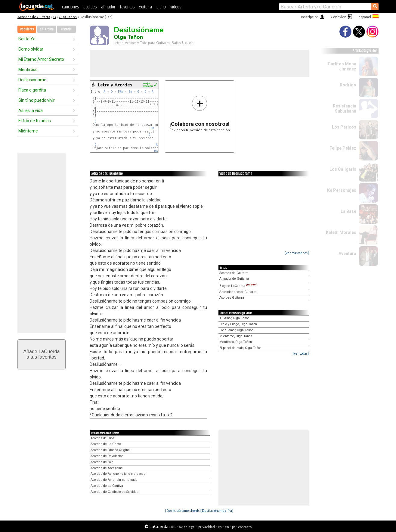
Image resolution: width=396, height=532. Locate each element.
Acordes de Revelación (107, 456)
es (220, 527)
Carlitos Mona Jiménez (342, 66)
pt (234, 527)
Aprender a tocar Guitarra (238, 292)
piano (161, 7)
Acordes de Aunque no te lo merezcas (118, 474)
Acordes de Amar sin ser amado (114, 480)
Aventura (347, 254)
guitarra (145, 7)
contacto (245, 527)
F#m (121, 92)
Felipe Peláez (343, 148)
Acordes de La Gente (106, 444)
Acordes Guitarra (232, 298)
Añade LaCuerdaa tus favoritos (42, 354)
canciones (70, 7)
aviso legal (187, 527)
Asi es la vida (31, 110)
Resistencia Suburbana (345, 109)
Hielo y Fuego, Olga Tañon (238, 324)
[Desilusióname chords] (183, 510)
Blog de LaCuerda (238, 286)
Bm (130, 92)
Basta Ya (27, 39)
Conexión (339, 17)
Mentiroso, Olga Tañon (236, 342)
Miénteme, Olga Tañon (236, 336)
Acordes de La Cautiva (107, 486)
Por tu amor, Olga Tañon (236, 330)
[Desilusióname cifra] (217, 510)
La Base (348, 211)
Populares (27, 29)
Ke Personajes (342, 190)
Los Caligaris (343, 169)
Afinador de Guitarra (234, 279)
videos (176, 7)
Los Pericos (344, 127)
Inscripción (310, 17)
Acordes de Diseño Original (111, 450)
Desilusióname (32, 80)
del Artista (47, 29)
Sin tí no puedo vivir (37, 100)
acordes (90, 7)
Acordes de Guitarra (34, 17)
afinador (108, 7)
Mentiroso (28, 70)
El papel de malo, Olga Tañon (240, 348)
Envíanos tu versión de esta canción (200, 114)
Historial (67, 29)
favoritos (127, 7)
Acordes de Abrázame (107, 468)
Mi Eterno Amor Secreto (41, 59)
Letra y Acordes (115, 85)
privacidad (207, 527)
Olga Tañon (68, 17)
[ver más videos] (297, 253)
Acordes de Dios (102, 438)
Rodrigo (348, 85)
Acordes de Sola (102, 462)
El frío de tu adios (35, 121)
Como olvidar (31, 49)
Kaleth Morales (341, 232)
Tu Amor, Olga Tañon (234, 318)
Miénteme (28, 131)
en (227, 527)
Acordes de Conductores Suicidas (114, 492)
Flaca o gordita (32, 90)
